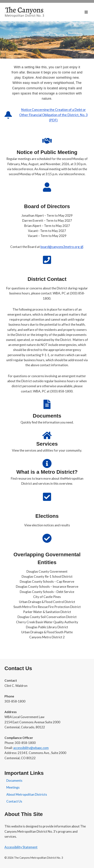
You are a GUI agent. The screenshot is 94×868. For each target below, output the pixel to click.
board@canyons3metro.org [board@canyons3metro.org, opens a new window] (62, 247)
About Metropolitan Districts (27, 794)
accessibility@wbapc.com (31, 748)
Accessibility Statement (21, 847)
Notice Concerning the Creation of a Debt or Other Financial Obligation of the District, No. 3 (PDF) (53, 115)
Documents (14, 780)
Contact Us (14, 801)
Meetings (13, 787)
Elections (47, 516)
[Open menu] (86, 12)
